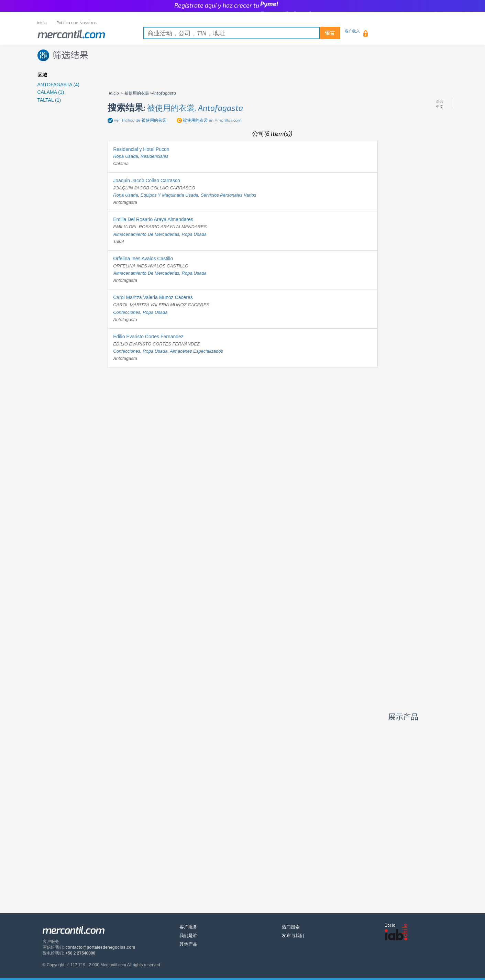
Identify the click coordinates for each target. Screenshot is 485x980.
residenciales (155, 156)
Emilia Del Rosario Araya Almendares (153, 219)
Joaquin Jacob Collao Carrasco (147, 180)
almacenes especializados (196, 351)
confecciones (127, 312)
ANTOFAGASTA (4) (58, 85)
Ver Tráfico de (140, 120)
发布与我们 (293, 935)
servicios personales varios (228, 195)
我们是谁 (188, 935)
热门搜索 (291, 927)
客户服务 (188, 927)
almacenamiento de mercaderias (146, 234)
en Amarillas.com (212, 120)
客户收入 (352, 31)
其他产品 (188, 944)
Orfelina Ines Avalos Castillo (143, 258)
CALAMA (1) (51, 92)
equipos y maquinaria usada (169, 195)
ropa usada (125, 156)
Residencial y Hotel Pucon (141, 149)
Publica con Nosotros (76, 23)
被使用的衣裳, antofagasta (195, 108)
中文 (440, 107)
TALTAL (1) (49, 100)
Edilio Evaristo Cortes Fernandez (148, 337)
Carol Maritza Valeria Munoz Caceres (153, 297)
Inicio (42, 23)
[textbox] (242, 33)
